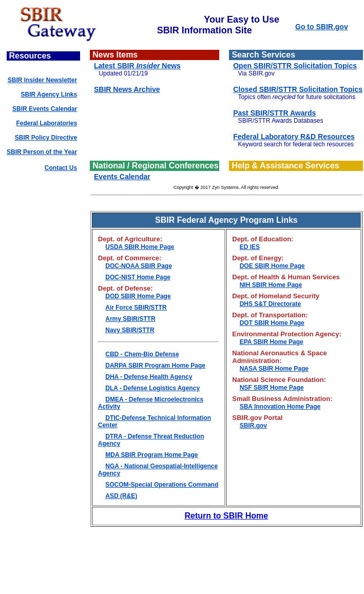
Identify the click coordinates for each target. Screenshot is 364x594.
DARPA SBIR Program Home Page (155, 366)
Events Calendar (122, 177)
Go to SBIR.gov (322, 27)
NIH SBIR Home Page (271, 285)
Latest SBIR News (137, 66)
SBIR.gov (253, 426)
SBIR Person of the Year (42, 152)
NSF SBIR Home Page (272, 388)
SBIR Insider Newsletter (42, 80)
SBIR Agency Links (49, 94)
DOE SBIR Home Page (272, 266)
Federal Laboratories (46, 123)
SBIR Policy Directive (46, 138)
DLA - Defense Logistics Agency (152, 388)
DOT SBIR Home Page (272, 323)
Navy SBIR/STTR (130, 330)
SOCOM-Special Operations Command (162, 485)
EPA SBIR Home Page (272, 342)
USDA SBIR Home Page (140, 247)
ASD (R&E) (121, 496)
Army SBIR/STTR (130, 319)
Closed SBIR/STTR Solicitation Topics (298, 89)
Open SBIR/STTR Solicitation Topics (295, 66)
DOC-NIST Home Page (138, 277)
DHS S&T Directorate (270, 304)
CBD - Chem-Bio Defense (142, 354)
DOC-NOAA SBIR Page (139, 266)
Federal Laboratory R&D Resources (294, 137)
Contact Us (61, 168)
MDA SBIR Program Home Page (151, 455)
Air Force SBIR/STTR (136, 308)
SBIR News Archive (127, 89)
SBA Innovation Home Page (280, 407)
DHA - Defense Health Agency (149, 377)
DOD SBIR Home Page (138, 296)
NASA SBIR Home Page (274, 369)
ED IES (250, 247)
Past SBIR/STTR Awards (274, 113)
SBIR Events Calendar (45, 109)
